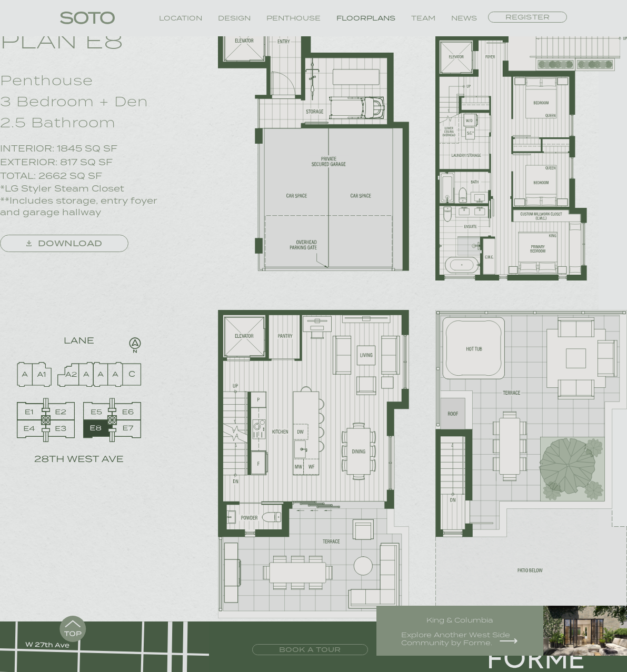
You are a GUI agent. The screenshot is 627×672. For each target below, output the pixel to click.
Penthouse (293, 18)
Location (181, 18)
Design (234, 18)
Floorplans (366, 18)
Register (528, 17)
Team (423, 18)
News (464, 18)
